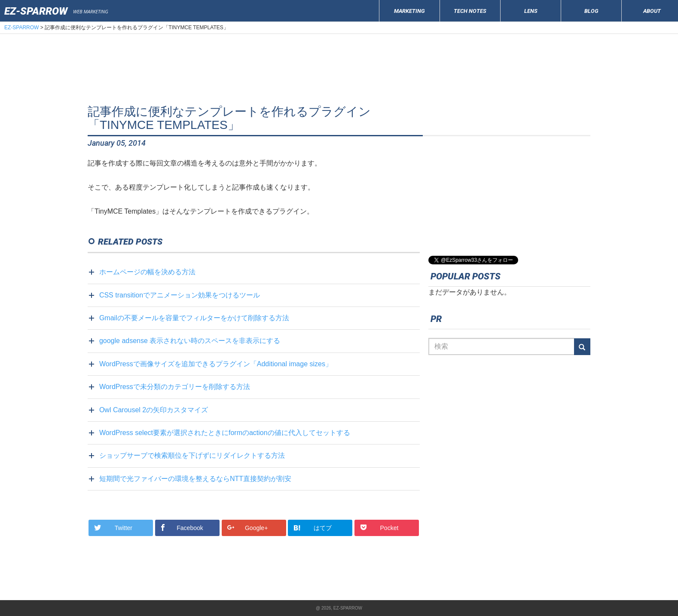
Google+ (249, 528)
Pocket (380, 528)
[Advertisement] (339, 75)
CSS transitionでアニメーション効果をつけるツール (180, 295)
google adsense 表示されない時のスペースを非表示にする (190, 341)
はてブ (313, 528)
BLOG (591, 11)
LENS (531, 11)
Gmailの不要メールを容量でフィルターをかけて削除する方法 (194, 318)
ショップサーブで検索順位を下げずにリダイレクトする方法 (192, 455)
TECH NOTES (470, 11)
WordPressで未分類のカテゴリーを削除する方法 (175, 387)
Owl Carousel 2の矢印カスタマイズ (154, 410)
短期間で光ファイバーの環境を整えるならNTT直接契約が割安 (195, 479)
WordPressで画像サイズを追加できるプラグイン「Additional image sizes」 (216, 364)
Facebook (182, 528)
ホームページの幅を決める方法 (147, 272)
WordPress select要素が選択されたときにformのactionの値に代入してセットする (225, 433)
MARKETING (409, 11)
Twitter (114, 528)
